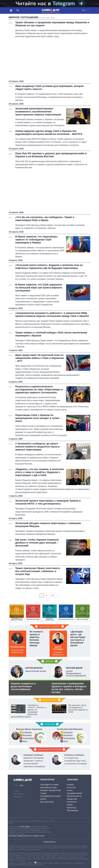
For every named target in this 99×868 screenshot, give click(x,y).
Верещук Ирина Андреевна (29, 729)
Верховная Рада (48, 788)
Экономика (73, 811)
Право (70, 805)
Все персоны (47, 802)
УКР (83, 10)
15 (53, 595)
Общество (72, 799)
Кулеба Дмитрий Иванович (70, 729)
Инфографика (50, 700)
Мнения (49, 661)
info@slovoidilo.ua (49, 842)
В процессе (27, 732)
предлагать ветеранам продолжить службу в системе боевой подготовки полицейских (34, 761)
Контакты (18, 794)
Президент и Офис (50, 785)
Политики (50, 724)
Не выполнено (28, 738)
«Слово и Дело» (25, 827)
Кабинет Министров (50, 790)
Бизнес (70, 785)
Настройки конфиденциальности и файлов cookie (27, 836)
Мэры (43, 799)
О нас (16, 791)
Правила (18, 797)
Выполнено (27, 735)
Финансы (72, 808)
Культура (71, 788)
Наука (70, 790)
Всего (25, 741)
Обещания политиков (50, 750)
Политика (72, 802)
